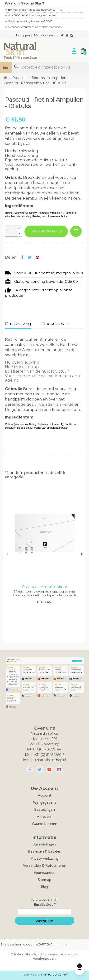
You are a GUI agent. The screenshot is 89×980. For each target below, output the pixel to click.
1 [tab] (19, 620)
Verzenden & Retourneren (45, 865)
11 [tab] (66, 620)
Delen (22, 257)
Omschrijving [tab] (18, 324)
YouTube (49, 769)
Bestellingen (44, 809)
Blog (44, 887)
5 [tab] (37, 620)
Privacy (59, 944)
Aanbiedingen (45, 844)
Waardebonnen (44, 824)
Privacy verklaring (44, 858)
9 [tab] (56, 620)
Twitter (40, 769)
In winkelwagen (44, 231)
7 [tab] (47, 620)
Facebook (30, 769)
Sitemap (44, 880)
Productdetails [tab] (55, 324)
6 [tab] (42, 620)
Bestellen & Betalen (45, 851)
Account (44, 795)
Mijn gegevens (44, 802)
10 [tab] (61, 620)
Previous (7, 554)
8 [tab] (52, 620)
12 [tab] (71, 620)
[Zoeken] (50, 67)
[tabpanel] (44, 552)
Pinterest (37, 257)
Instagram (59, 769)
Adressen (45, 817)
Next (82, 554)
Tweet (30, 257)
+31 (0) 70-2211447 (56, 974)
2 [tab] (23, 620)
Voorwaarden (45, 873)
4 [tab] (33, 620)
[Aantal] (11, 231)
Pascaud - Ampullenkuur (45, 587)
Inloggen (23, 35)
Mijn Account (44, 35)
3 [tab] (28, 620)
